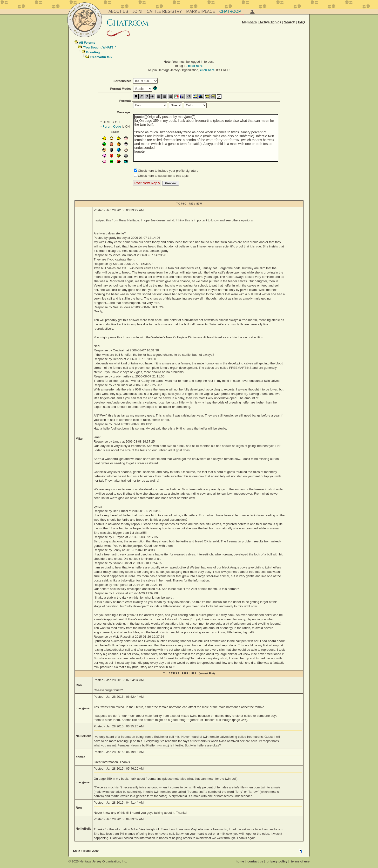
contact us (255, 861)
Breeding (93, 52)
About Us (118, 11)
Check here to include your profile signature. (169, 171)
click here (195, 66)
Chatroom (230, 11)
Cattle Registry (164, 11)
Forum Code (112, 126)
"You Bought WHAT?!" (99, 47)
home (240, 861)
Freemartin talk (101, 57)
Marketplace (201, 11)
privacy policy (277, 861)
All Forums (87, 43)
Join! (138, 11)
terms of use (300, 861)
